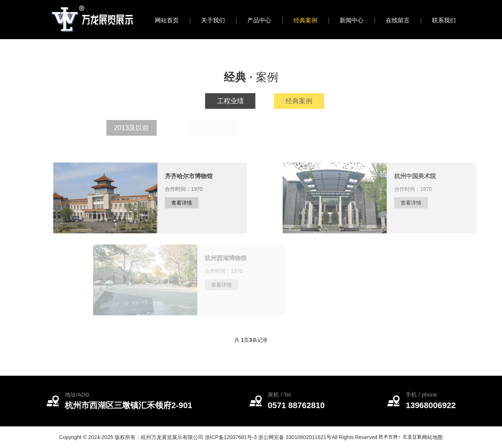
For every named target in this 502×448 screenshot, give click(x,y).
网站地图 (432, 437)
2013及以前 (143, 128)
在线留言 (398, 20)
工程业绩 (233, 101)
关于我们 (213, 20)
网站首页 (167, 20)
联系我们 (444, 20)
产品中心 (259, 20)
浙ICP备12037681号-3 (231, 437)
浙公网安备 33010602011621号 (295, 437)
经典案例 (305, 20)
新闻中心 (352, 20)
